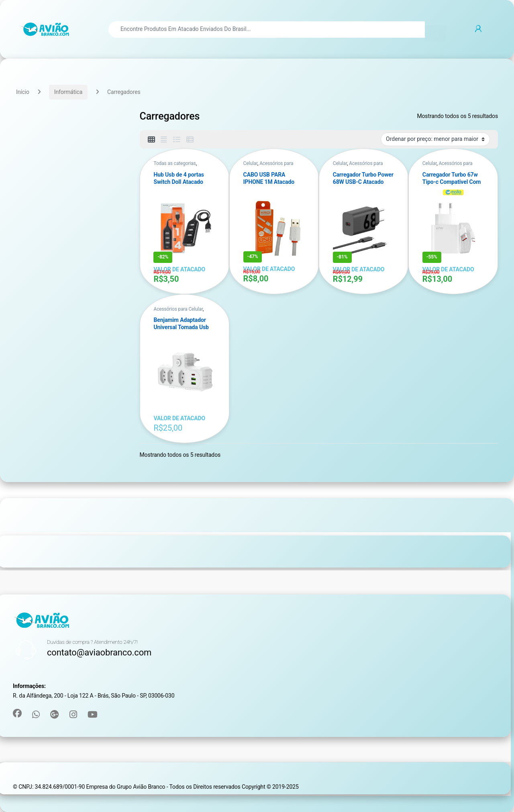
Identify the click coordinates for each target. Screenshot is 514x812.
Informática (68, 92)
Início (23, 92)
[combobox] (267, 30)
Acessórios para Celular (178, 309)
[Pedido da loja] (435, 139)
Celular (250, 163)
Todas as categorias (174, 163)
